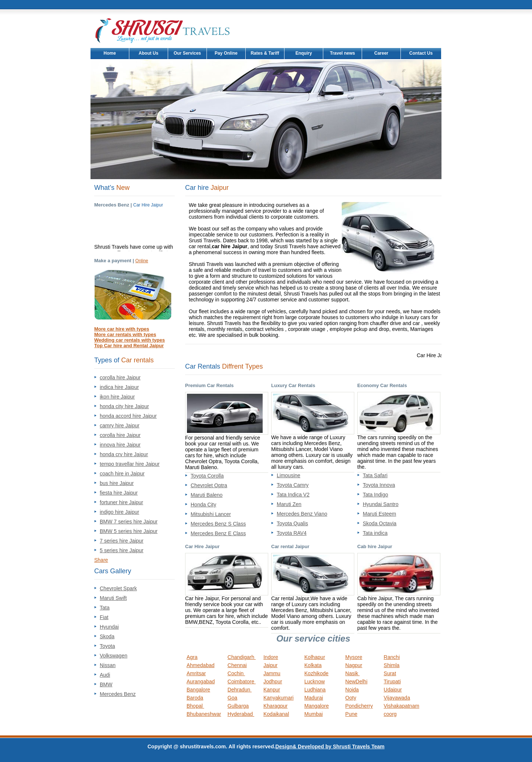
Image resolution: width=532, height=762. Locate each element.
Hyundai (109, 627)
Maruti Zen (289, 504)
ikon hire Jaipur (117, 397)
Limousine (289, 475)
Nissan (108, 665)
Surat (390, 673)
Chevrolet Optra (209, 485)
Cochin (236, 673)
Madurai (314, 698)
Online (142, 261)
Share (101, 560)
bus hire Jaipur (117, 483)
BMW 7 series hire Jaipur (129, 522)
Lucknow (315, 681)
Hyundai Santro (381, 504)
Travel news (342, 53)
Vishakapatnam (402, 706)
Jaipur (270, 665)
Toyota (107, 646)
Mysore (354, 657)
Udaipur (393, 690)
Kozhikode (316, 673)
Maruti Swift (113, 598)
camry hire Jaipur (120, 426)
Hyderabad (241, 714)
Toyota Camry (293, 485)
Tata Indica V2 (293, 495)
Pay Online (226, 53)
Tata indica (375, 533)
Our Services (187, 53)
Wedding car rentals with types (129, 340)
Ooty (351, 698)
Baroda (195, 698)
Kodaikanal (276, 714)
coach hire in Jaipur (122, 474)
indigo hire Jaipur (120, 512)
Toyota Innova (379, 485)
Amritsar (196, 673)
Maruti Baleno (207, 495)
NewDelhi (357, 681)
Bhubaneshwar (204, 714)
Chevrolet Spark (118, 588)
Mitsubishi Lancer (211, 514)
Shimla (392, 665)
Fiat (104, 617)
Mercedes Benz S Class (218, 524)
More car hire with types (122, 329)
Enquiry (304, 53)
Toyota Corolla (207, 476)
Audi (105, 675)
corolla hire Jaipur (120, 377)
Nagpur (354, 665)
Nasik (353, 673)
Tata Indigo (376, 495)
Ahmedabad (201, 665)
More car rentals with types (125, 334)
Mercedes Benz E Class (218, 533)
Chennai (237, 665)
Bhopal (195, 706)
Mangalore (317, 706)
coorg (390, 714)
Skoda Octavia (380, 523)
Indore (271, 657)
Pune (352, 714)
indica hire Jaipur (119, 387)
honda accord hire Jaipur (128, 416)
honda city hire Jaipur (124, 406)
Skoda (107, 636)
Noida (352, 690)
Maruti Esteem (379, 514)
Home (110, 53)
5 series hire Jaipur (122, 550)
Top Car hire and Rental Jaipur (129, 346)
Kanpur (272, 690)
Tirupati (392, 681)
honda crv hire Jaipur (124, 454)
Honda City (203, 505)
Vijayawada (397, 698)
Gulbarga (238, 706)
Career (381, 53)
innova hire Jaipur (120, 445)
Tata (105, 608)
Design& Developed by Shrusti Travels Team (330, 746)
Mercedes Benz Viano (302, 514)
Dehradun (240, 690)
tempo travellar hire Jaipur (130, 464)
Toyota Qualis (292, 523)
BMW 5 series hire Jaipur (129, 531)
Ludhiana (315, 690)
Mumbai (314, 714)
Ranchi (392, 657)
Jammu (272, 673)
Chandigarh (242, 657)
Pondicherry (359, 706)
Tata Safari (375, 475)
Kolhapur (315, 657)
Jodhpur (273, 681)
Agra (192, 657)
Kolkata (313, 665)
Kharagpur (275, 706)
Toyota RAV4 (292, 533)
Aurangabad (201, 681)
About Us (148, 53)
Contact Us (421, 53)
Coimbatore (242, 681)
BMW (106, 684)
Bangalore (198, 690)
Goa (232, 698)
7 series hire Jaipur (122, 541)
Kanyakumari (279, 698)
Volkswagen (114, 656)
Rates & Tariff (265, 53)
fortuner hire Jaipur (122, 502)
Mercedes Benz (118, 694)
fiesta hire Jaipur (119, 493)
